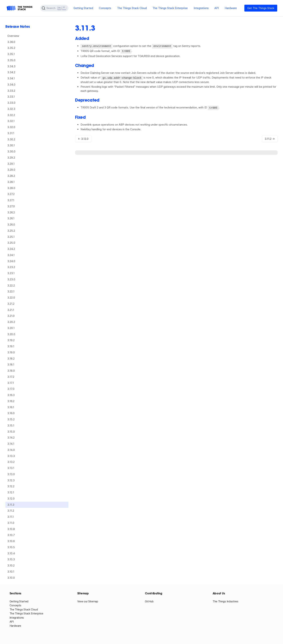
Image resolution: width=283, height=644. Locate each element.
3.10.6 (11, 541)
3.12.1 (11, 492)
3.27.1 (11, 200)
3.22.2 (11, 285)
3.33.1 (11, 97)
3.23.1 (11, 273)
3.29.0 (11, 170)
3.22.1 (11, 291)
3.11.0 (11, 523)
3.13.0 (11, 474)
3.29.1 (11, 164)
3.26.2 (11, 212)
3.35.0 (11, 60)
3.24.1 (11, 255)
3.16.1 (11, 407)
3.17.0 (11, 389)
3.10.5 (11, 547)
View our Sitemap (88, 601)
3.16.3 (11, 395)
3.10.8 (11, 529)
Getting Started (83, 8)
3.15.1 (11, 425)
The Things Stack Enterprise (170, 8)
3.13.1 (11, 468)
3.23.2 (11, 267)
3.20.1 (11, 328)
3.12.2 (11, 486)
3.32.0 (11, 127)
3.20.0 (11, 334)
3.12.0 (11, 499)
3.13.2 (11, 462)
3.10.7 (11, 535)
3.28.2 (11, 176)
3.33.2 (11, 91)
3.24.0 (11, 261)
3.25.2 (11, 231)
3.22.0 (11, 298)
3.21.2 (11, 304)
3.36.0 (11, 42)
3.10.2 (11, 565)
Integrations (201, 8)
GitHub (149, 601)
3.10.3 (11, 559)
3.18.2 (11, 359)
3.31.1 (11, 133)
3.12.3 (11, 480)
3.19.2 (11, 340)
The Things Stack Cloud (132, 8)
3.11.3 (11, 505)
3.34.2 (11, 72)
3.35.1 (11, 54)
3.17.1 (11, 383)
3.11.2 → (270, 138)
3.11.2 (11, 511)
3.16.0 (11, 413)
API (217, 8)
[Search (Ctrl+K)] (54, 8)
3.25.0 (11, 243)
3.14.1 (11, 444)
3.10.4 (11, 553)
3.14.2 (11, 438)
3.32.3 (11, 109)
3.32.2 (11, 115)
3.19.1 (11, 346)
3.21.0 (11, 316)
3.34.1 (11, 78)
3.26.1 (11, 218)
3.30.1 (11, 145)
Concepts (105, 8)
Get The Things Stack (261, 8)
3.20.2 (11, 322)
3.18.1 (11, 364)
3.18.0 (11, 371)
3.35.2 (11, 48)
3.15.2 (11, 419)
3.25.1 (11, 237)
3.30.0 (11, 151)
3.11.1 (11, 517)
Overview (13, 36)
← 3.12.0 (83, 138)
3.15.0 (11, 432)
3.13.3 (11, 456)
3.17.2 (11, 377)
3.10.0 (11, 578)
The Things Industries (226, 601)
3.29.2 (11, 158)
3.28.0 (11, 188)
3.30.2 (11, 139)
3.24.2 (11, 249)
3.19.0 (11, 352)
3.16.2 (11, 401)
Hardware (231, 8)
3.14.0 (11, 450)
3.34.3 (11, 66)
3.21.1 (11, 310)
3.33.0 (11, 103)
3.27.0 (11, 206)
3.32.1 (11, 121)
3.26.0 (11, 224)
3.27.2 (11, 194)
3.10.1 (11, 572)
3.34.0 (11, 85)
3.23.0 (11, 279)
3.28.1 (11, 182)
